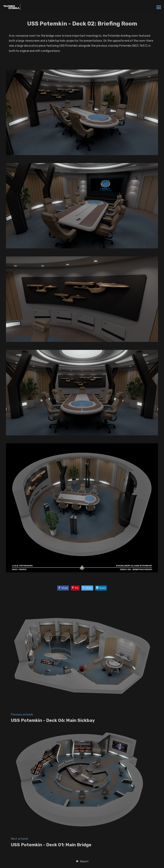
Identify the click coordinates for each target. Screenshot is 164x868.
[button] (82, 861)
